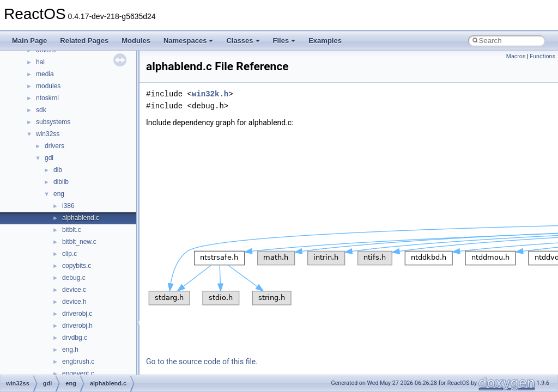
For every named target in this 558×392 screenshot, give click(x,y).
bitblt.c (72, 230)
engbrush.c (78, 362)
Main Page (29, 41)
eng (59, 194)
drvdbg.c (75, 338)
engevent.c (78, 373)
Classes (243, 41)
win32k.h (210, 94)
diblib (61, 182)
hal (40, 62)
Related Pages (84, 41)
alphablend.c (81, 218)
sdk (41, 110)
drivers (54, 146)
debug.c (74, 278)
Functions (542, 56)
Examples (325, 41)
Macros (516, 56)
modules (48, 86)
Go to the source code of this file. (202, 362)
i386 (68, 206)
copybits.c (77, 266)
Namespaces (189, 41)
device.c (74, 290)
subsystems (53, 122)
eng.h (70, 350)
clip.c (69, 254)
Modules (136, 41)
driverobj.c (77, 314)
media (45, 74)
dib (58, 170)
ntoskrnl (47, 98)
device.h (74, 302)
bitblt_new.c (79, 242)
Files (284, 41)
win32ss (48, 134)
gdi (49, 158)
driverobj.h (77, 326)
